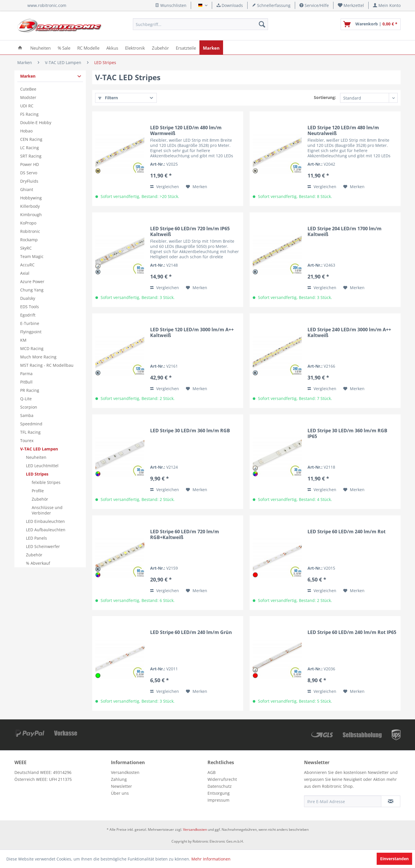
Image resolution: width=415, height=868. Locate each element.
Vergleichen (165, 187)
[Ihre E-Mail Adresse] (343, 801)
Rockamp (29, 240)
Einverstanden (394, 859)
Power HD (30, 164)
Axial (25, 273)
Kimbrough (31, 215)
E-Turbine (30, 323)
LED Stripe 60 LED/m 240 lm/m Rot (347, 532)
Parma (26, 374)
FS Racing (29, 114)
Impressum (218, 800)
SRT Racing (31, 156)
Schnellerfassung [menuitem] (271, 5)
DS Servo (29, 173)
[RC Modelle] (88, 47)
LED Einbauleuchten (45, 521)
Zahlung (119, 779)
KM (23, 340)
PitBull (26, 382)
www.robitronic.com (47, 5)
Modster (28, 97)
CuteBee (28, 89)
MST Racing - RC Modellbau (47, 365)
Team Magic (32, 256)
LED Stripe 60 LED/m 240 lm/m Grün (191, 632)
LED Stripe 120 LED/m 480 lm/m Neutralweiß (343, 130)
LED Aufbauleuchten (46, 530)
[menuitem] (351, 5)
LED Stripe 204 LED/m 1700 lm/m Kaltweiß (345, 231)
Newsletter (121, 786)
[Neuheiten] (40, 47)
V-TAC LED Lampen (39, 449)
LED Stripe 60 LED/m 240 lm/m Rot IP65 (352, 632)
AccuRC (27, 265)
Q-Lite (26, 399)
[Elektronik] (135, 47)
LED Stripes (37, 474)
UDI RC (27, 106)
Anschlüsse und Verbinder (47, 510)
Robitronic (30, 231)
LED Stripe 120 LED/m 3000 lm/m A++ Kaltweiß (192, 332)
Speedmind (31, 424)
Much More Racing (38, 357)
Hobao (26, 131)
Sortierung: (325, 97)
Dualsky (28, 298)
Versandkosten (125, 772)
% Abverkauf (38, 563)
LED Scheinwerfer (43, 546)
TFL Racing (30, 432)
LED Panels (36, 538)
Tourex (27, 440)
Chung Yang (32, 290)
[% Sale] (64, 47)
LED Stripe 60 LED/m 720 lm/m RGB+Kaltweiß (185, 534)
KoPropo (28, 223)
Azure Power (32, 281)
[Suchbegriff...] (200, 24)
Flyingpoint (31, 332)
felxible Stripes (46, 482)
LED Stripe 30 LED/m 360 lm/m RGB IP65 (347, 433)
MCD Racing (32, 348)
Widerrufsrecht (222, 779)
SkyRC (26, 248)
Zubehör (40, 499)
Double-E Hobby (36, 122)
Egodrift (28, 315)
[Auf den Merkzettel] (197, 187)
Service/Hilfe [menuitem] (314, 5)
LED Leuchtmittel (42, 466)
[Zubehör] (160, 47)
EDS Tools (30, 307)
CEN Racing (31, 139)
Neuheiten (36, 457)
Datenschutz (220, 786)
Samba (27, 415)
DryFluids (29, 181)
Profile (38, 491)
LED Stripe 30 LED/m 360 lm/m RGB (190, 431)
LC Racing (30, 148)
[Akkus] (112, 47)
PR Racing (30, 390)
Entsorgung (219, 793)
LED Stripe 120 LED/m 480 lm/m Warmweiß (186, 130)
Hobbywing (31, 198)
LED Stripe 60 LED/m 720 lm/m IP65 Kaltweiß (190, 231)
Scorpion (29, 407)
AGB (212, 772)
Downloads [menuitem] (230, 5)
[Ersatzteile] (186, 47)
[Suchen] (262, 24)
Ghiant (27, 189)
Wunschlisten (171, 5)
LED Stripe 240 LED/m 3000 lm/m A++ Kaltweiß (349, 332)
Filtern (108, 98)
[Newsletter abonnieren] (391, 801)
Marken (28, 76)
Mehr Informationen (211, 859)
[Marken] (211, 47)
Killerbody (30, 206)
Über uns (120, 793)
